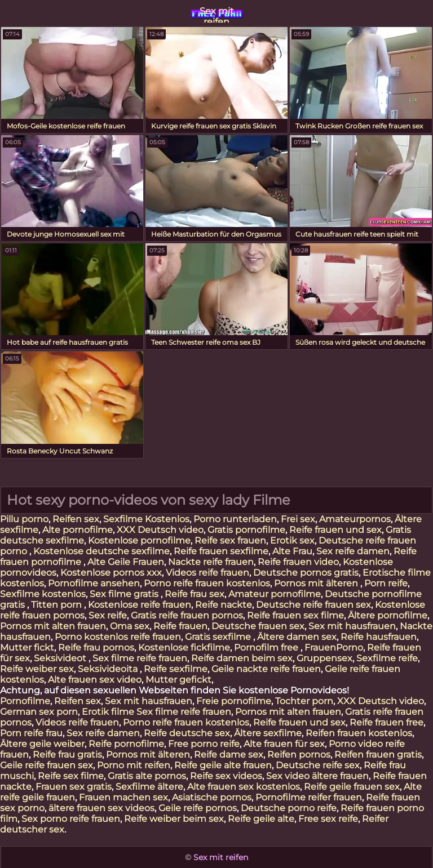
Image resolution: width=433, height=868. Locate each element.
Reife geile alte (261, 819)
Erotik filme (108, 712)
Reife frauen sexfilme (221, 551)
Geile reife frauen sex (47, 765)
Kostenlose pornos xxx (111, 573)
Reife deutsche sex (187, 733)
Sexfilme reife (387, 658)
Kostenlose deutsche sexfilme (101, 551)
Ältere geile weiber (42, 744)
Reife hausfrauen (379, 637)
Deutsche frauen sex (258, 626)
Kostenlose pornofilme (139, 540)
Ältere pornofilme (388, 615)
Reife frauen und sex (335, 530)
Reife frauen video (298, 562)
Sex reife (108, 615)
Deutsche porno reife (289, 808)
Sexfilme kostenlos (43, 594)
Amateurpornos (355, 519)
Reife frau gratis (67, 755)
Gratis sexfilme (219, 637)
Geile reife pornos (198, 808)
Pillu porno (24, 519)
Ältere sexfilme (268, 733)
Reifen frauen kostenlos (359, 733)
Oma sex (130, 626)
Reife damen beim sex (242, 658)
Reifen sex (76, 519)
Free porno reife (204, 744)
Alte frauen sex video (95, 680)
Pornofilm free (267, 647)
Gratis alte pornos (147, 776)
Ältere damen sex (297, 637)
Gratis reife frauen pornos (187, 615)
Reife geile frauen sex (352, 787)
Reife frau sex (195, 594)
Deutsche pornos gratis (306, 573)
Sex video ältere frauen (317, 776)
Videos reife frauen (207, 573)
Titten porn (58, 605)
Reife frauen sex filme (295, 615)
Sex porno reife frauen (71, 819)
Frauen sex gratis (74, 787)
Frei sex (298, 519)
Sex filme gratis (125, 594)
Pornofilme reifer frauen (309, 797)
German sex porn (39, 712)
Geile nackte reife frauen (266, 669)
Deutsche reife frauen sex (313, 605)
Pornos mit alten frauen (53, 626)
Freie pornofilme (234, 701)
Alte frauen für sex (284, 744)
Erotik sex (292, 540)
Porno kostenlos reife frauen (118, 637)
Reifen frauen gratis (378, 755)
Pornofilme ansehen (94, 583)
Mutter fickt (27, 647)
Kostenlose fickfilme (184, 647)
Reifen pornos (299, 755)
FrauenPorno (334, 647)
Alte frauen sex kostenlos (244, 787)
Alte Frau (292, 551)
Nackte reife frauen (211, 562)
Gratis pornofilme (246, 530)
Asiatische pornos (212, 797)
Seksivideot (61, 658)
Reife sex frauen (230, 540)
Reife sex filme (71, 776)
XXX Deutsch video (160, 530)
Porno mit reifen (134, 765)
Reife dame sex (229, 755)
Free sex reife (328, 819)
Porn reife (386, 583)
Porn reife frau (31, 733)
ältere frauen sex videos (101, 808)
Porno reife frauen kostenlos (207, 583)
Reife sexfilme (176, 669)
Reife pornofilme (126, 744)
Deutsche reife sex (318, 765)
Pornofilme (25, 701)
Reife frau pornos (96, 647)
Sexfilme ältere (149, 787)
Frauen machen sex (123, 797)
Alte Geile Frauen (126, 562)
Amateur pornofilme (275, 594)
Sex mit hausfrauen (352, 626)
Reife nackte (224, 605)
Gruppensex (324, 658)
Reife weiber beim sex (174, 819)
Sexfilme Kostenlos (146, 519)
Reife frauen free (386, 722)
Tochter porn (304, 701)
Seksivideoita (109, 669)
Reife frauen (180, 626)
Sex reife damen (353, 551)
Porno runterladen (235, 519)
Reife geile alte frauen (223, 765)
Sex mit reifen (217, 14)
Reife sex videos (226, 776)
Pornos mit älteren (317, 583)
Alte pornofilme (78, 530)
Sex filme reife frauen (140, 658)
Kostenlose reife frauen (140, 605)
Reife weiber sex (37, 669)
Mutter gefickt (178, 680)
